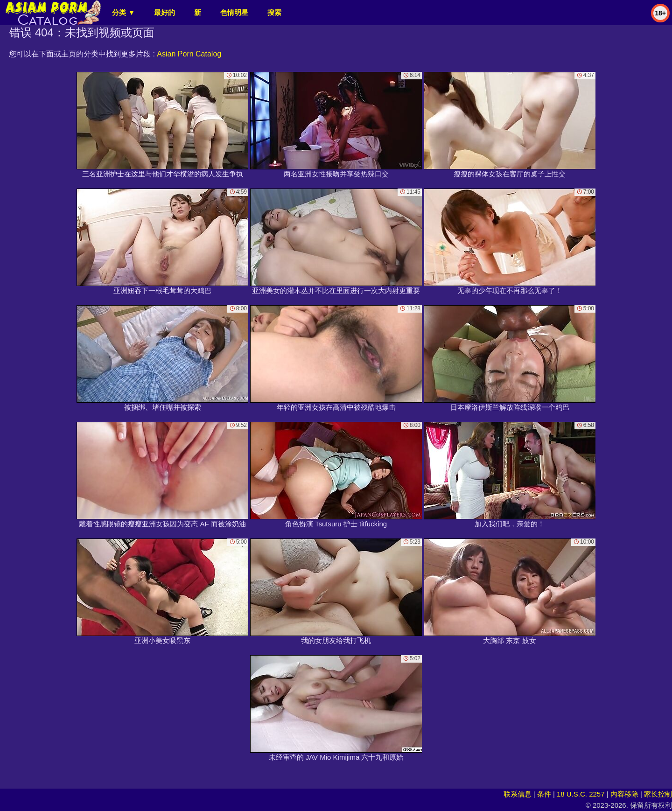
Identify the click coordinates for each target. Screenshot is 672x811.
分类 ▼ (123, 12)
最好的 (164, 12)
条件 (544, 794)
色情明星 (234, 12)
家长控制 (658, 794)
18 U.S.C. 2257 (581, 794)
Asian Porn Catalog (189, 54)
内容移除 (624, 794)
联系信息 (518, 794)
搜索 (274, 12)
